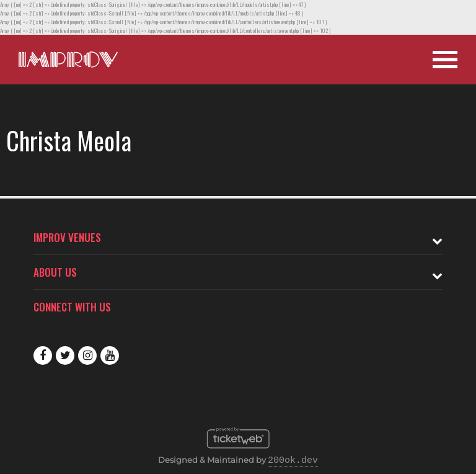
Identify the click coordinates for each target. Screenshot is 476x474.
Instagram (87, 355)
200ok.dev (293, 461)
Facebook (43, 355)
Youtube (110, 355)
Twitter (65, 355)
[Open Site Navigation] (445, 60)
